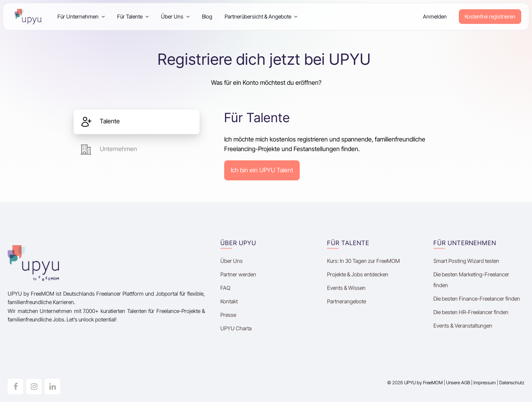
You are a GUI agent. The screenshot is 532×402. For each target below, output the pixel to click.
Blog (207, 16)
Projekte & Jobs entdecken (358, 274)
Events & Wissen (346, 288)
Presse (228, 315)
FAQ (225, 288)
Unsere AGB (458, 383)
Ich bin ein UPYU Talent (262, 170)
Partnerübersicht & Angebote (261, 16)
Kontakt (229, 301)
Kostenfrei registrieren (490, 16)
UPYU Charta (236, 328)
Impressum (485, 383)
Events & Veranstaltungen (463, 325)
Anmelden (435, 16)
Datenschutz (512, 383)
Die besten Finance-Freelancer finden (477, 299)
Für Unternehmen (81, 16)
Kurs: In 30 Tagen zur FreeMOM (364, 261)
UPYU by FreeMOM (423, 383)
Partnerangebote (347, 301)
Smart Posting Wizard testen (466, 261)
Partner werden (238, 274)
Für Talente (133, 16)
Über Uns (175, 16)
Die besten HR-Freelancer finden (471, 312)
